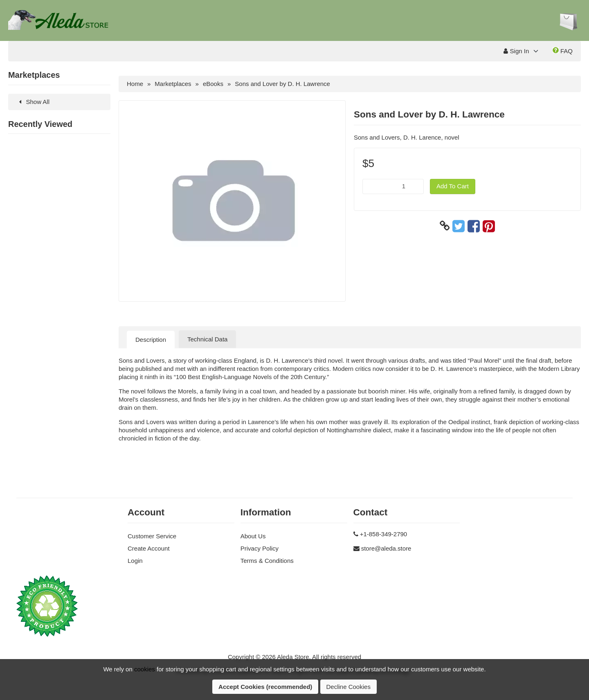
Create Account (149, 548)
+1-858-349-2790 (384, 534)
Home (135, 84)
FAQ (563, 51)
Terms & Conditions (267, 561)
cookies (145, 669)
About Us (253, 536)
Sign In (516, 51)
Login (135, 561)
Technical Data (207, 339)
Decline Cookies (348, 687)
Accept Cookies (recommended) (265, 687)
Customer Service (152, 536)
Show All (33, 102)
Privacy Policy (260, 548)
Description (151, 340)
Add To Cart (453, 186)
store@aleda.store (386, 548)
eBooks (213, 84)
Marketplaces (173, 84)
